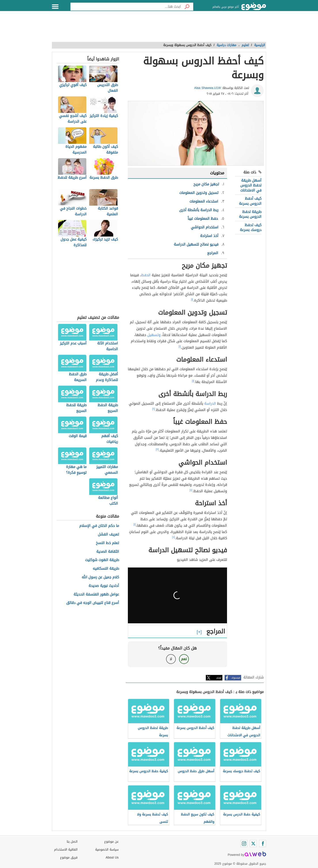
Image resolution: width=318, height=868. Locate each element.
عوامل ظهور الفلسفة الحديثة (96, 595)
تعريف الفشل (108, 535)
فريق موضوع (69, 858)
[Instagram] (244, 844)
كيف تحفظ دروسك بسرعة (251, 227)
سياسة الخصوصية (107, 850)
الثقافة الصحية (108, 552)
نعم (184, 659)
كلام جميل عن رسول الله (100, 577)
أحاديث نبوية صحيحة (104, 586)
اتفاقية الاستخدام (66, 850)
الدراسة (210, 403)
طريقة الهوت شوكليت (102, 560)
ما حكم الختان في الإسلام (99, 526)
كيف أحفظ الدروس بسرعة (250, 201)
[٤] (191, 490)
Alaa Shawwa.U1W (207, 88)
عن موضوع (111, 842)
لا (171, 659)
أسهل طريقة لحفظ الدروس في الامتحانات (251, 185)
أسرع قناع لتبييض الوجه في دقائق (93, 603)
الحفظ (146, 275)
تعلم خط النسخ (107, 543)
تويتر (219, 678)
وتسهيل (154, 335)
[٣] (157, 449)
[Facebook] (263, 844)
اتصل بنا (72, 842)
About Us (112, 858)
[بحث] (187, 7)
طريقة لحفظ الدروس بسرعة (250, 214)
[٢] (154, 409)
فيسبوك (236, 678)
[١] (192, 299)
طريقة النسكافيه (106, 569)
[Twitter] (253, 844)
